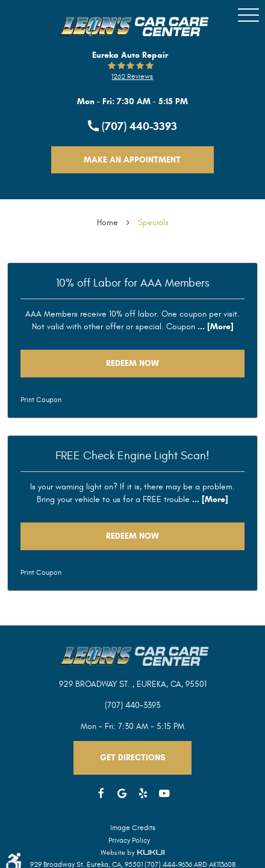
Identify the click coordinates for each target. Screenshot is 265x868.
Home (108, 222)
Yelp (143, 794)
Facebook (101, 794)
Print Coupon (41, 400)
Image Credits (133, 828)
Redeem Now (132, 363)
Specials (153, 222)
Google (122, 794)
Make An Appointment (132, 160)
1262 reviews (132, 76)
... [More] (214, 327)
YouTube (164, 794)
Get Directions (133, 758)
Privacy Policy (129, 840)
